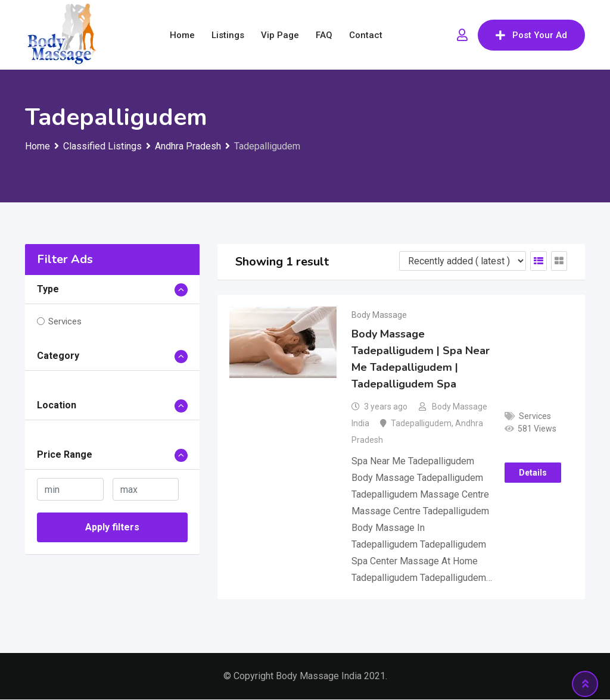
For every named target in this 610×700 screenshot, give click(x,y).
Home (182, 35)
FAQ (324, 35)
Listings (228, 35)
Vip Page (280, 35)
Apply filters (112, 527)
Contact (366, 35)
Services (65, 321)
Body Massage (379, 315)
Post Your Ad (531, 35)
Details (533, 473)
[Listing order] (463, 261)
